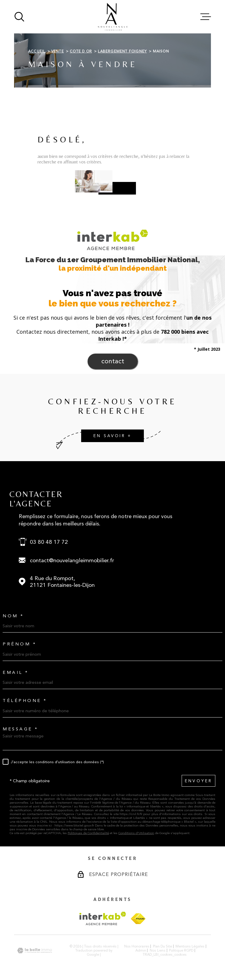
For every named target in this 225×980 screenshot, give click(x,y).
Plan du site (162, 946)
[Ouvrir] (19, 17)
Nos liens (158, 950)
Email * (16, 673)
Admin (141, 950)
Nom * (13, 616)
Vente (58, 51)
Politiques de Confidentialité (88, 833)
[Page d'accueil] (113, 17)
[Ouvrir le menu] (206, 17)
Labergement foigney (122, 51)
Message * (21, 729)
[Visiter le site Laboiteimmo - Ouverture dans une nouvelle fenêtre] (35, 951)
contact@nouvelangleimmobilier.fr (72, 560)
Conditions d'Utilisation (136, 833)
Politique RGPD (181, 950)
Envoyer (198, 781)
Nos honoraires (137, 946)
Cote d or (81, 51)
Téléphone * (25, 701)
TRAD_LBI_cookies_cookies (165, 955)
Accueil (37, 51)
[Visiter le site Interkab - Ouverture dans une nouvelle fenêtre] (103, 918)
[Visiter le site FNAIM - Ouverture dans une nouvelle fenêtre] (138, 919)
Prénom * (19, 644)
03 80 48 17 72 (49, 542)
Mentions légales (190, 946)
